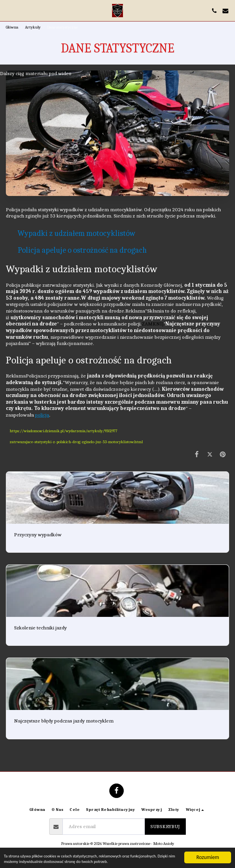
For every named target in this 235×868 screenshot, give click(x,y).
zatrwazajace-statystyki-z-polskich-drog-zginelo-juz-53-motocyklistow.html (76, 442)
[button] (9, 10)
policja (42, 415)
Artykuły (33, 27)
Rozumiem (208, 847)
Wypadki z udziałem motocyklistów (76, 233)
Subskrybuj (165, 826)
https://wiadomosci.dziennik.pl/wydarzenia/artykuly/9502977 (64, 431)
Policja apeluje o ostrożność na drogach (82, 250)
